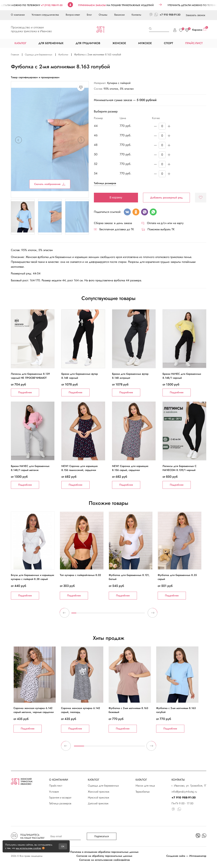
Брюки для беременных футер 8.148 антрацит (130, 376)
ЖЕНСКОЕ (119, 43)
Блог (89, 15)
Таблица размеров (105, 183)
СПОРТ (168, 43)
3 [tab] (84, 614)
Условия (54, 792)
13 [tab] (132, 614)
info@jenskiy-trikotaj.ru (184, 792)
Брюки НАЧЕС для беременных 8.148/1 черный (182, 376)
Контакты (136, 15)
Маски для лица (145, 786)
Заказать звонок (195, 15)
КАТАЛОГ (94, 780)
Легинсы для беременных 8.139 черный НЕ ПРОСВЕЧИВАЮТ (30, 376)
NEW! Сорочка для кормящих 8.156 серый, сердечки (130, 468)
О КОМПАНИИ (59, 780)
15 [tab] (142, 614)
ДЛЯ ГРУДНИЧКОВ (88, 43)
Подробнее (25, 392)
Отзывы (103, 15)
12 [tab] (128, 614)
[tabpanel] (35, 556)
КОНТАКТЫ (178, 780)
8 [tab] (108, 614)
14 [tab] (137, 614)
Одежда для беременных (103, 786)
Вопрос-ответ (73, 15)
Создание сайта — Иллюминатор (186, 856)
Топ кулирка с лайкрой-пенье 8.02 (80, 575)
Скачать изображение (50, 184)
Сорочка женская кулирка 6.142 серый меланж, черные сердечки (34, 710)
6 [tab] (98, 614)
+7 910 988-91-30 (170, 15)
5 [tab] (93, 614)
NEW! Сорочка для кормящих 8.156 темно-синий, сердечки (80, 468)
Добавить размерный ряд (166, 197)
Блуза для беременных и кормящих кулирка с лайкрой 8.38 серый (33, 577)
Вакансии (119, 15)
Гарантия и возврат (60, 797)
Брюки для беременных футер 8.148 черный (80, 376)
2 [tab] (79, 614)
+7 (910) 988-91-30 (58, 5)
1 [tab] (74, 614)
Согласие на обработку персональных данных (104, 856)
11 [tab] (123, 614)
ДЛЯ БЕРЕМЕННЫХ (51, 43)
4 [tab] (88, 614)
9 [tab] (113, 614)
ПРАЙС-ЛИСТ (194, 43)
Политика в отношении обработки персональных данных (104, 852)
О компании (18, 15)
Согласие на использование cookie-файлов (104, 860)
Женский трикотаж (99, 792)
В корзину (116, 197)
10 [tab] (118, 614)
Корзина (199, 29)
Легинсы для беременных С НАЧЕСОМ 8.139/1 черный (179, 468)
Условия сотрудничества (45, 15)
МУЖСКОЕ (145, 43)
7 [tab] (103, 614)
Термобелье (143, 792)
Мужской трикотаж (98, 797)
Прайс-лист (56, 786)
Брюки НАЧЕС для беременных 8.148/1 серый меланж (30, 468)
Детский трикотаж (98, 803)
